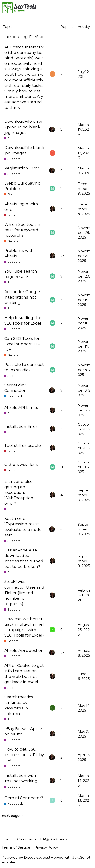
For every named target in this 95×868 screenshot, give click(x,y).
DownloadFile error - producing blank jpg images (24, 127)
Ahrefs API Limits (21, 407)
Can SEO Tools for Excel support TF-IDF (22, 344)
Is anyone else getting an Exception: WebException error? (19, 492)
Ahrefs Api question (24, 650)
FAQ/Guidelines (54, 839)
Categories (27, 839)
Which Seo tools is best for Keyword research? (22, 230)
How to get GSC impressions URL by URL (24, 755)
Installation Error (21, 426)
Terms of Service (16, 847)
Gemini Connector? (24, 798)
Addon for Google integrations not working (22, 297)
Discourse (32, 857)
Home (7, 839)
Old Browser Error (22, 464)
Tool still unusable (23, 445)
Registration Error (22, 168)
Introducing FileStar (24, 37)
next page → (13, 816)
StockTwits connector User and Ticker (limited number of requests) (24, 593)
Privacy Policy (46, 847)
